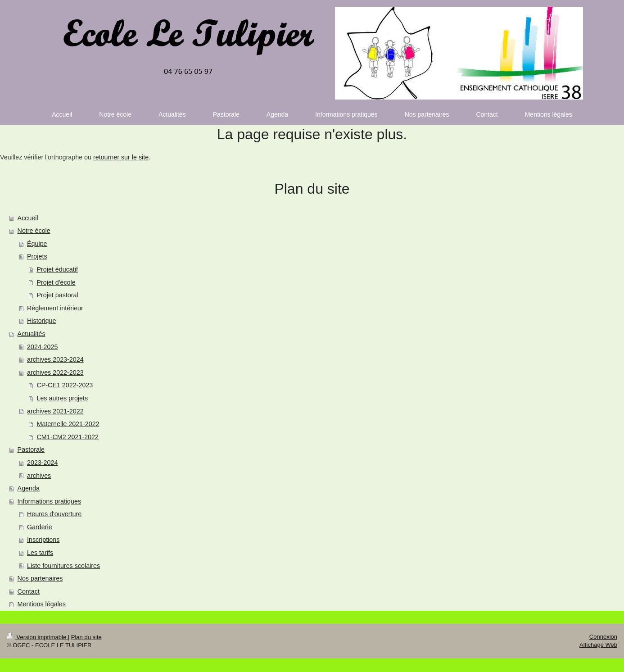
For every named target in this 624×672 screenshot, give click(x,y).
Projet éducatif (57, 269)
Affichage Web (598, 645)
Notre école (34, 231)
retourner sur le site (121, 157)
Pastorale (31, 450)
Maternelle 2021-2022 (68, 424)
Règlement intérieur (55, 308)
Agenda (29, 488)
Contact (29, 591)
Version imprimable (37, 637)
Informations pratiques (49, 501)
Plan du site (86, 637)
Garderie (40, 527)
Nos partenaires (40, 578)
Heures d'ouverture (54, 514)
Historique (41, 321)
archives (39, 476)
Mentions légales (42, 604)
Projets (37, 256)
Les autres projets (62, 398)
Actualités (32, 334)
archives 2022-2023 (55, 372)
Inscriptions (43, 540)
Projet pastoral (57, 295)
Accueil (28, 218)
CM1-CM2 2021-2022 (67, 437)
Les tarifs (40, 553)
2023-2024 (42, 463)
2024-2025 (42, 347)
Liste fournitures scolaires (63, 566)
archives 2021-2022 (55, 411)
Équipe (37, 244)
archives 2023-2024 (55, 359)
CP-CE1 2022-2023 (65, 385)
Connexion (603, 637)
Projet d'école (56, 282)
